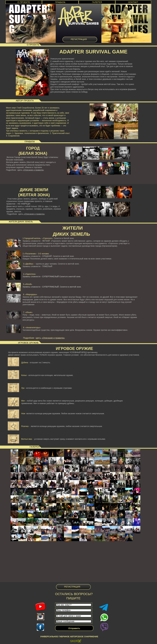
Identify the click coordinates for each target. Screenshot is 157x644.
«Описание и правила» (33, 170)
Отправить (74, 628)
